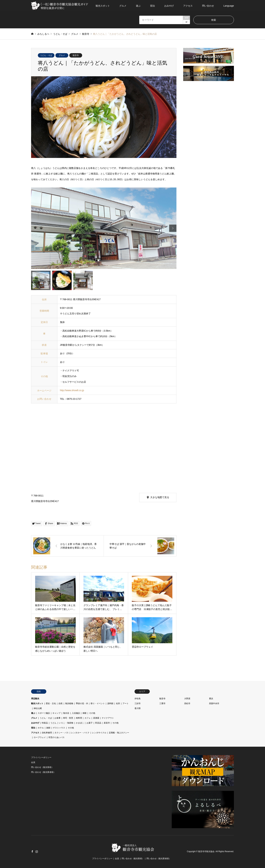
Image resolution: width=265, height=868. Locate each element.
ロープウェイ (40, 737)
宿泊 (152, 6)
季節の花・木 (82, 703)
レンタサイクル (99, 733)
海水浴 (66, 713)
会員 (33, 762)
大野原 (187, 699)
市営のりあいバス (56, 737)
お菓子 (90, 723)
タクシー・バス (62, 733)
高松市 (187, 703)
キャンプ (56, 713)
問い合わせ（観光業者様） (43, 772)
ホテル (41, 728)
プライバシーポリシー (41, 757)
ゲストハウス (59, 728)
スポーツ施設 (44, 713)
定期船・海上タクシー (119, 733)
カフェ (88, 718)
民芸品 (98, 723)
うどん (53, 723)
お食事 (57, 718)
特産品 (45, 723)
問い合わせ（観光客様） (42, 767)
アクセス (188, 6)
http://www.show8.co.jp (72, 390)
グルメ (123, 6)
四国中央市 (214, 703)
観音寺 (76, 55)
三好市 (138, 703)
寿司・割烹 (68, 718)
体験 (85, 713)
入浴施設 (76, 713)
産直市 (107, 723)
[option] (104, 228)
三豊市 (162, 703)
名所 (118, 703)
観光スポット (103, 6)
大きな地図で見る (160, 497)
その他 (92, 713)
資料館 (110, 703)
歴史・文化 (51, 703)
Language (229, 6)
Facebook (32, 851)
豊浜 (211, 699)
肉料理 (79, 718)
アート (126, 703)
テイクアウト (108, 718)
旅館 (48, 728)
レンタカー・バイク (80, 733)
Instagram (37, 851)
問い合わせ (208, 6)
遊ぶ (138, 6)
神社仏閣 (38, 708)
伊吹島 (138, 699)
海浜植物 (69, 703)
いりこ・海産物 (66, 723)
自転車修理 (47, 733)
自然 (61, 703)
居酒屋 (96, 718)
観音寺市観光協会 (206, 852)
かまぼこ (80, 723)
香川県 (138, 708)
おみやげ (169, 6)
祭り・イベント (98, 703)
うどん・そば (46, 55)
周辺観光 (35, 699)
